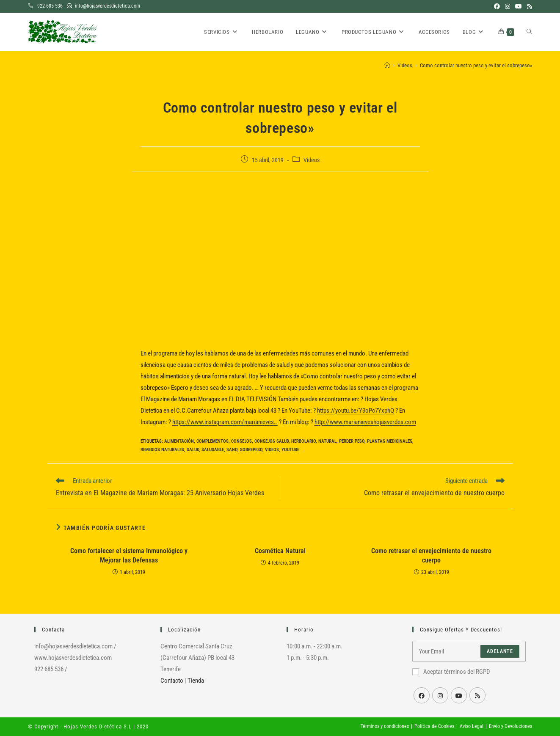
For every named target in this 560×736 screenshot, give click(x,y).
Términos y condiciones (385, 726)
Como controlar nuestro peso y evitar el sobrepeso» (476, 65)
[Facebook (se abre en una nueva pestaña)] (497, 6)
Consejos (241, 441)
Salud (193, 450)
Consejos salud (272, 441)
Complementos (212, 441)
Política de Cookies (434, 726)
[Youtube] (459, 695)
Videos (312, 160)
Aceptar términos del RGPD (451, 672)
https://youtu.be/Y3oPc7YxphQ (356, 411)
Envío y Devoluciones (510, 726)
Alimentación (179, 441)
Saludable (213, 450)
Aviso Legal (472, 726)
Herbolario (303, 441)
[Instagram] (440, 695)
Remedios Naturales (162, 450)
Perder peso (352, 441)
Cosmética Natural (280, 551)
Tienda (196, 681)
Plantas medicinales (390, 441)
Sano (232, 450)
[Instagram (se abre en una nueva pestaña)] (508, 6)
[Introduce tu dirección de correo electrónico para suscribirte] (469, 651)
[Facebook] (422, 695)
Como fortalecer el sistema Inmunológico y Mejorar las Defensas (129, 555)
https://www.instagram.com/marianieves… (225, 422)
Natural (327, 441)
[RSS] (477, 695)
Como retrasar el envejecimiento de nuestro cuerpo (431, 555)
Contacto (172, 681)
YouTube (290, 450)
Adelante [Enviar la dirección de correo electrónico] (500, 651)
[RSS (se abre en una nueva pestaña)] (528, 6)
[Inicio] (387, 65)
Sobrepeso (251, 450)
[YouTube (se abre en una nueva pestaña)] (519, 6)
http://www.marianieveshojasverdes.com (365, 422)
